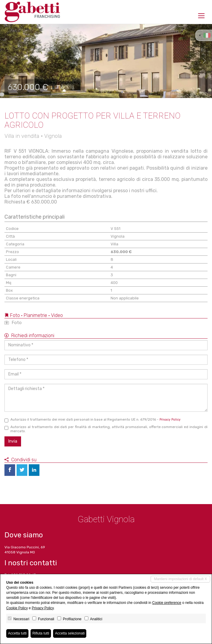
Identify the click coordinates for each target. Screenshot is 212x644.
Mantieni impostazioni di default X (180, 579)
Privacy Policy (170, 420)
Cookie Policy (17, 608)
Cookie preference (167, 603)
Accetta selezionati (70, 633)
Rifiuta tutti (41, 633)
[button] (11, 61)
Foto (13, 323)
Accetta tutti (17, 633)
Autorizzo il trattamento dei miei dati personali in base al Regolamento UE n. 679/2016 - (93, 420)
